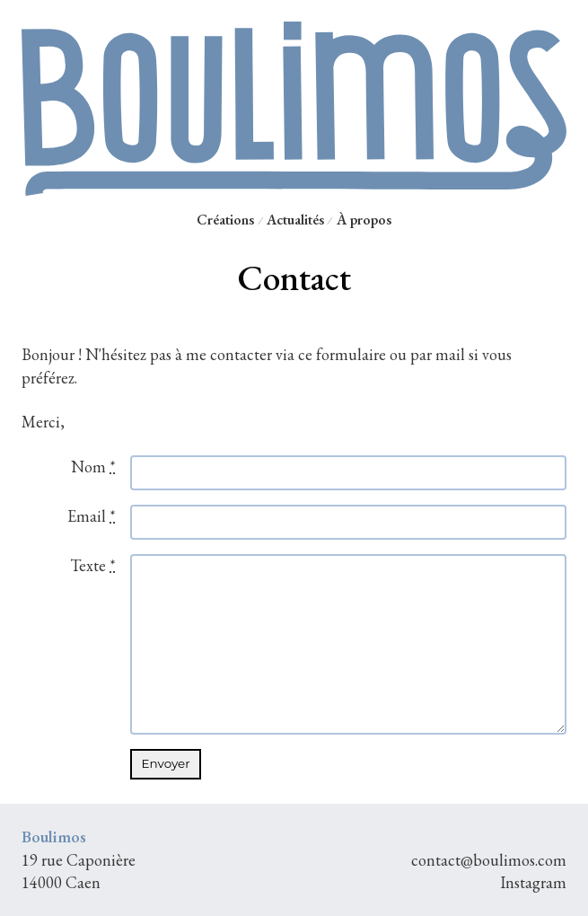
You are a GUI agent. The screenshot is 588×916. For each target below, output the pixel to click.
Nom (93, 467)
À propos (364, 220)
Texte (93, 565)
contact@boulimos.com (489, 860)
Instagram (533, 882)
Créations (225, 220)
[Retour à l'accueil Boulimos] (294, 188)
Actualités (295, 220)
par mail (438, 354)
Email (92, 516)
